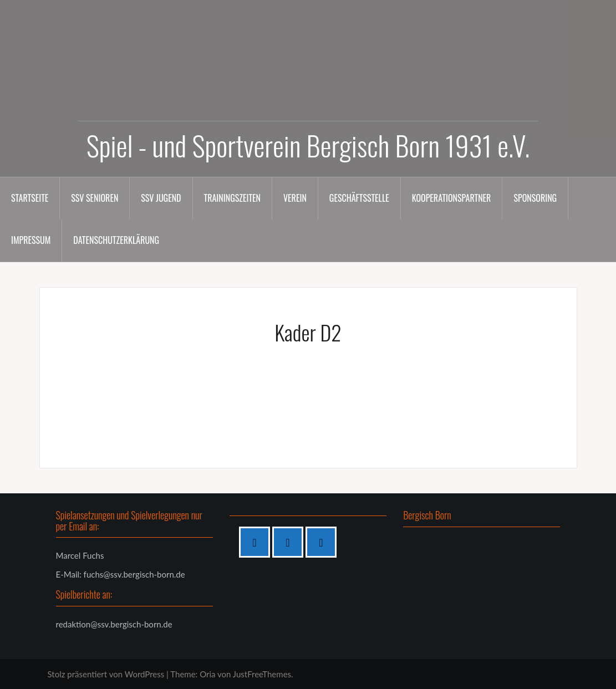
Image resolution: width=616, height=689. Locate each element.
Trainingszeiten (232, 198)
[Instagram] (291, 542)
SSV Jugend (161, 198)
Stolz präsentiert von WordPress (106, 674)
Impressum (31, 240)
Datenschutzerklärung (116, 240)
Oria (207, 674)
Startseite (30, 198)
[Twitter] (324, 542)
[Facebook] (257, 542)
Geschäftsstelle (359, 198)
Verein (295, 198)
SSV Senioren (95, 198)
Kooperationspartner (452, 198)
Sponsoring (535, 198)
